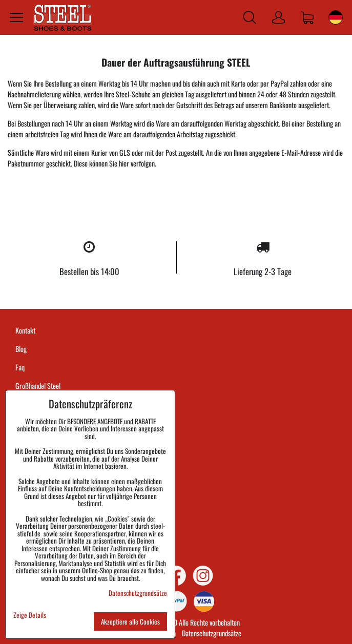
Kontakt (25, 330)
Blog (21, 349)
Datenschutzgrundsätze (212, 633)
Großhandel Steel (38, 386)
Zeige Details (30, 615)
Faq (20, 367)
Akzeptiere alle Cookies (130, 621)
